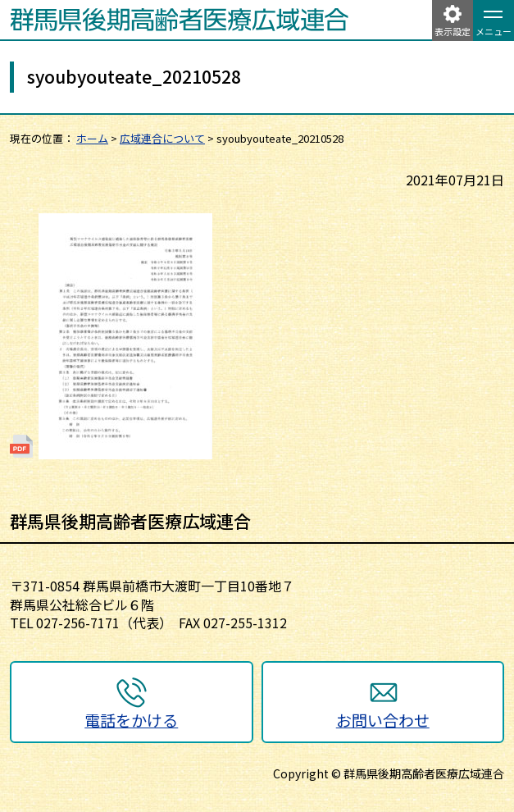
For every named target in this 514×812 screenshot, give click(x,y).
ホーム (92, 138)
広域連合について (162, 138)
